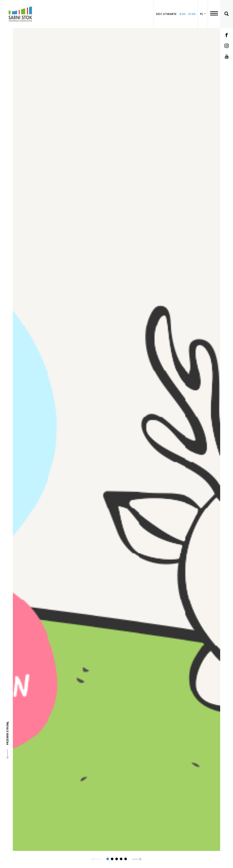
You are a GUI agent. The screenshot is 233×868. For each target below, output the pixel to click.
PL (202, 14)
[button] (108, 859)
